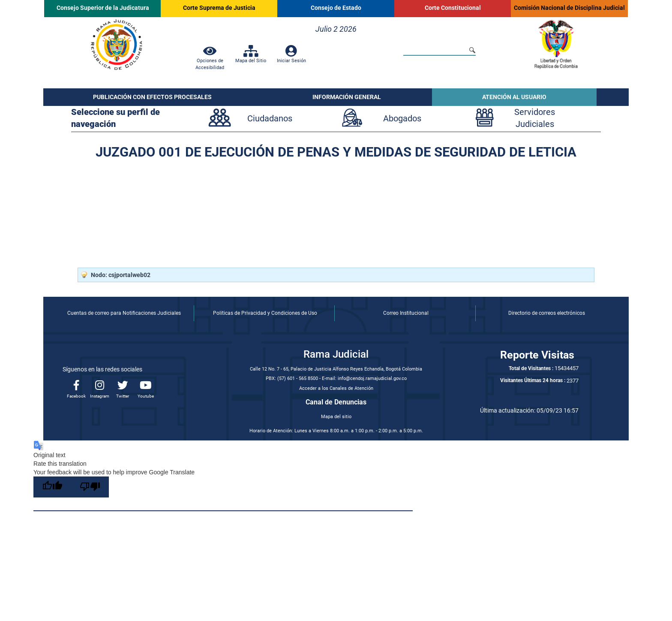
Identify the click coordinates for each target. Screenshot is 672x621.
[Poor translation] (90, 487)
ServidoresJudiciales (535, 118)
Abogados (402, 118)
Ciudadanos (270, 118)
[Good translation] (52, 487)
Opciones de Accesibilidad (210, 60)
